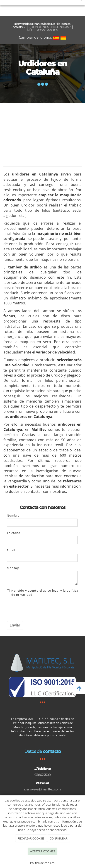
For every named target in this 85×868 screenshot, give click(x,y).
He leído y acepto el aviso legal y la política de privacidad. (42, 593)
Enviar (15, 625)
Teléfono (14, 533)
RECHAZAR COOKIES (31, 838)
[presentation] (41, 609)
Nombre (13, 515)
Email (11, 550)
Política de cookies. (43, 863)
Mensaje (13, 568)
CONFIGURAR (59, 838)
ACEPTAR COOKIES (43, 851)
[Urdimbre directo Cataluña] (42, 132)
